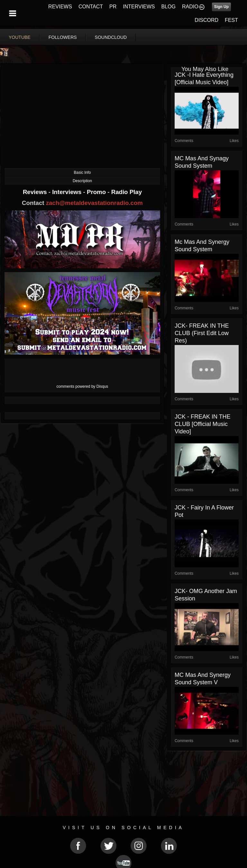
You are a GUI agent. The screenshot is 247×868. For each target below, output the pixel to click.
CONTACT (91, 7)
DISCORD (206, 20)
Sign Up (221, 7)
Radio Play (127, 192)
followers (63, 37)
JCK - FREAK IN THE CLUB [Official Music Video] (203, 424)
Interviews (68, 192)
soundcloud (111, 37)
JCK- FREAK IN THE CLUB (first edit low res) (202, 333)
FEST (231, 20)
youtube (20, 37)
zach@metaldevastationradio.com (94, 203)
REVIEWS (60, 7)
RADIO (190, 7)
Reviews (36, 192)
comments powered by (82, 386)
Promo (97, 192)
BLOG (169, 7)
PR (113, 7)
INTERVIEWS (139, 7)
